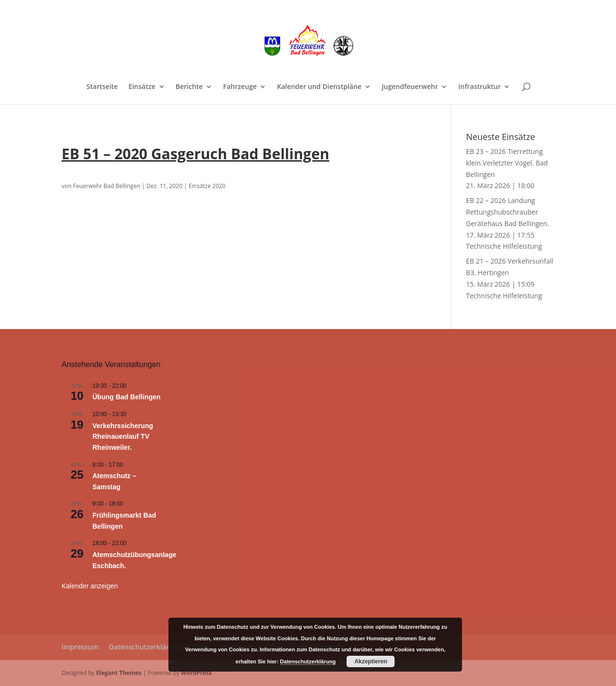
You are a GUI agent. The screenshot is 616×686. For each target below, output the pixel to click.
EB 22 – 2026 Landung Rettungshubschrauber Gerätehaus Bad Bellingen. (507, 212)
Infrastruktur (479, 87)
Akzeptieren (371, 661)
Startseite (102, 87)
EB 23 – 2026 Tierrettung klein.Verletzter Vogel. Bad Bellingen (507, 163)
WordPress (196, 673)
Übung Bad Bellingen (127, 397)
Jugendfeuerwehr (410, 87)
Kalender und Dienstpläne (319, 87)
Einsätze (142, 87)
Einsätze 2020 (207, 186)
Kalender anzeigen (90, 586)
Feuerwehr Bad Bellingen (107, 186)
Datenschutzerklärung (145, 647)
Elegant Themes (119, 673)
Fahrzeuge (240, 87)
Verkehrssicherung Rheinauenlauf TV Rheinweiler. (123, 437)
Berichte (189, 87)
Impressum (80, 647)
